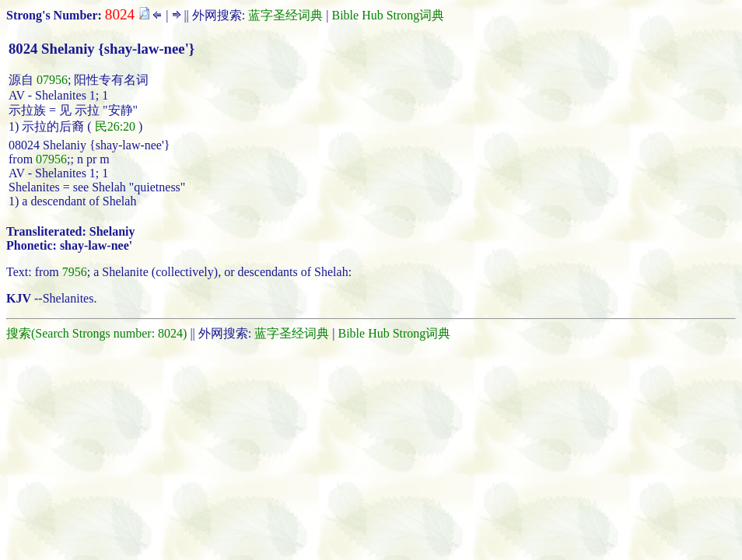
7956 (75, 272)
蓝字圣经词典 (285, 15)
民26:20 (115, 126)
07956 (52, 80)
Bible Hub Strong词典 (388, 15)
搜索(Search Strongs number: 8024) (96, 333)
